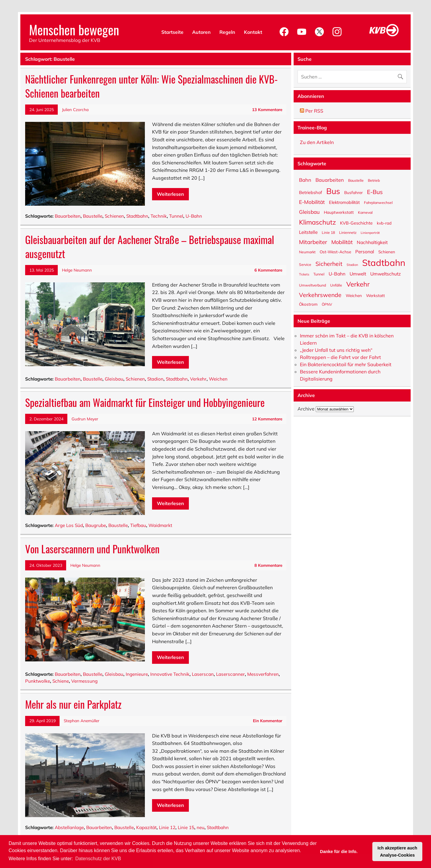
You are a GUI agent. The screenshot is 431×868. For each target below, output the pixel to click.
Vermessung (84, 681)
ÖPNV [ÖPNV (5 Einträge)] (327, 304)
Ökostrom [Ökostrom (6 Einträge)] (308, 304)
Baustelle (93, 216)
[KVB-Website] (384, 36)
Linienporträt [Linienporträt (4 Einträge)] (370, 232)
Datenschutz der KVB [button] (98, 859)
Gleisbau (114, 379)
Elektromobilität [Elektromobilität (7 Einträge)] (344, 202)
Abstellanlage (69, 827)
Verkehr (198, 379)
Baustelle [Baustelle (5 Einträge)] (356, 180)
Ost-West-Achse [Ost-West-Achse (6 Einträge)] (335, 252)
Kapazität (146, 827)
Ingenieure (137, 674)
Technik (159, 216)
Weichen (218, 379)
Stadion (155, 379)
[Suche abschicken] (402, 75)
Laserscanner (230, 674)
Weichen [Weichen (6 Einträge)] (354, 295)
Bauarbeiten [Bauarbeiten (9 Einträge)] (330, 180)
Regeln (227, 32)
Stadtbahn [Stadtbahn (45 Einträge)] (384, 262)
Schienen (114, 216)
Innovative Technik (170, 674)
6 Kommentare (268, 270)
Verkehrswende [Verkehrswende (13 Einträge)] (320, 294)
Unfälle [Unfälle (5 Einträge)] (336, 285)
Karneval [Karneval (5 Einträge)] (365, 212)
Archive (306, 409)
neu (201, 827)
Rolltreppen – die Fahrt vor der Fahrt (340, 357)
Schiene (61, 681)
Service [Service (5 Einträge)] (305, 264)
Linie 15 (186, 827)
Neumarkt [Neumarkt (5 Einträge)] (307, 252)
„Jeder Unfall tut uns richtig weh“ (336, 350)
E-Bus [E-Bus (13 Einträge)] (375, 191)
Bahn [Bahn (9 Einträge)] (305, 180)
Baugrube (96, 525)
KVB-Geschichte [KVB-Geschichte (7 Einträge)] (356, 223)
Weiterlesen (170, 194)
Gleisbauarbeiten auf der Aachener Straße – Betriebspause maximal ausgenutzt (150, 247)
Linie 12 (167, 827)
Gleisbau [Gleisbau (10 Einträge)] (309, 212)
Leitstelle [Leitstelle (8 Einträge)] (308, 232)
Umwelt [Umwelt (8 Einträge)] (358, 274)
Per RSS (312, 111)
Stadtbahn (137, 216)
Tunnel (176, 216)
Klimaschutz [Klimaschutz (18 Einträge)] (317, 222)
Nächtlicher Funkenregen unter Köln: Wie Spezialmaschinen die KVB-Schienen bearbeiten (151, 86)
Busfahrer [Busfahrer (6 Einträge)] (353, 192)
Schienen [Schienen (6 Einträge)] (387, 252)
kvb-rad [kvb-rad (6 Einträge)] (384, 223)
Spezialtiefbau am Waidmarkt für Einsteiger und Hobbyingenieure (145, 402)
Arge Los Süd (69, 525)
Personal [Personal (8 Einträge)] (365, 251)
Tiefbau (138, 525)
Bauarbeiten (68, 216)
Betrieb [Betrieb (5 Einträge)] (374, 180)
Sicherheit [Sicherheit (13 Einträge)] (329, 263)
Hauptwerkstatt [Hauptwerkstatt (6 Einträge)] (339, 212)
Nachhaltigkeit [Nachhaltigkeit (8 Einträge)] (372, 242)
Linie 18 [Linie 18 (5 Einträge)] (328, 232)
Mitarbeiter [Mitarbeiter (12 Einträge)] (313, 242)
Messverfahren (263, 674)
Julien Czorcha (75, 109)
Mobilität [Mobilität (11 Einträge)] (342, 242)
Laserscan (203, 674)
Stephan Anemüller (82, 721)
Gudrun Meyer (85, 419)
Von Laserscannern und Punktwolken (92, 549)
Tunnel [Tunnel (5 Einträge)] (319, 274)
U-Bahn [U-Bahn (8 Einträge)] (337, 274)
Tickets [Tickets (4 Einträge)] (304, 274)
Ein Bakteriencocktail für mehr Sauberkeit (346, 364)
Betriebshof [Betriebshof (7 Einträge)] (311, 192)
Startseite (172, 32)
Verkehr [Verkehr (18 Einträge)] (358, 284)
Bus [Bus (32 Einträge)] (333, 191)
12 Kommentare (267, 419)
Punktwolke (38, 681)
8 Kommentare (268, 565)
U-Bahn (194, 216)
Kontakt (253, 32)
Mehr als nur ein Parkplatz (73, 704)
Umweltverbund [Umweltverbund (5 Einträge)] (312, 285)
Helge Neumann (77, 270)
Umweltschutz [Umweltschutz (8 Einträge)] (386, 274)
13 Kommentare (267, 109)
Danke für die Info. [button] (339, 852)
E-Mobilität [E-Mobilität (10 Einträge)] (312, 202)
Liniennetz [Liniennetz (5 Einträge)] (348, 232)
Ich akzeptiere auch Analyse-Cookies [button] (397, 852)
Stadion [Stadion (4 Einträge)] (352, 265)
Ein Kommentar (268, 721)
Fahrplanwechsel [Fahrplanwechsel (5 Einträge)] (378, 202)
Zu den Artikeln (317, 142)
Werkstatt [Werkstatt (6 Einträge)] (375, 295)
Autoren (201, 32)
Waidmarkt (160, 525)
